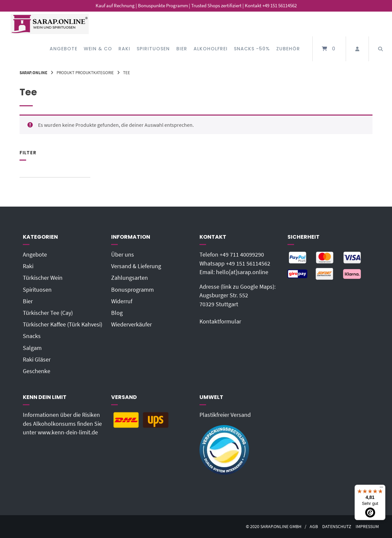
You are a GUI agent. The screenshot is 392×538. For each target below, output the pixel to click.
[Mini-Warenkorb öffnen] (329, 49)
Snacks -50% (252, 49)
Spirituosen (153, 49)
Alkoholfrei (211, 49)
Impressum (367, 527)
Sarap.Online (33, 73)
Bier (182, 49)
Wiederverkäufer (131, 324)
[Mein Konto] (357, 49)
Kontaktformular (220, 321)
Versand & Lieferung (136, 266)
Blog (117, 313)
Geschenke (37, 371)
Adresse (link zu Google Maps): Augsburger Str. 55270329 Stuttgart (238, 295)
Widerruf (122, 301)
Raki (124, 49)
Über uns (123, 255)
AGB (314, 527)
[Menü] (381, 489)
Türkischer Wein (43, 278)
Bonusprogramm (132, 290)
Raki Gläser (37, 360)
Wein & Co (98, 49)
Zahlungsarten (130, 278)
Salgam (32, 348)
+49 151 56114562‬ (248, 264)
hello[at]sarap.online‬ (242, 272)
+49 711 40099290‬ (242, 255)
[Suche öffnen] (380, 49)
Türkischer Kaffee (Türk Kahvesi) (63, 324)
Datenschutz (337, 527)
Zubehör (288, 49)
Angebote (64, 49)
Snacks (32, 336)
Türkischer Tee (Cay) (48, 313)
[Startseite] (50, 24)
